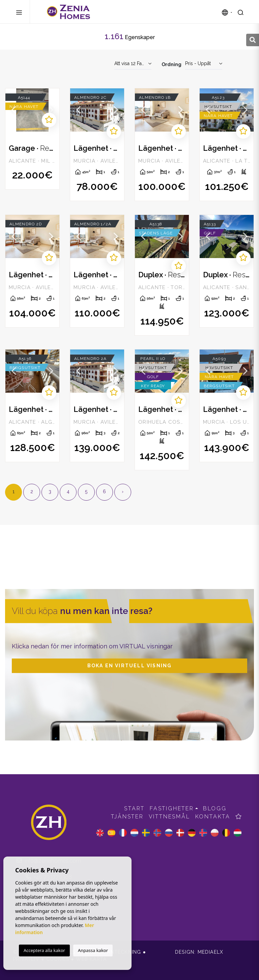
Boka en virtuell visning (130, 666)
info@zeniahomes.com (49, 861)
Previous (14, 110)
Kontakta (213, 817)
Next (51, 110)
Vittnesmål (169, 817)
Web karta (91, 959)
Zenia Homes (68, 12)
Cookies (58, 959)
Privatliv (26, 959)
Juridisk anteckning (112, 952)
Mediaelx (211, 952)
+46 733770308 (49, 877)
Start (134, 808)
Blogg (215, 808)
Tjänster (127, 817)
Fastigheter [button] (172, 808)
